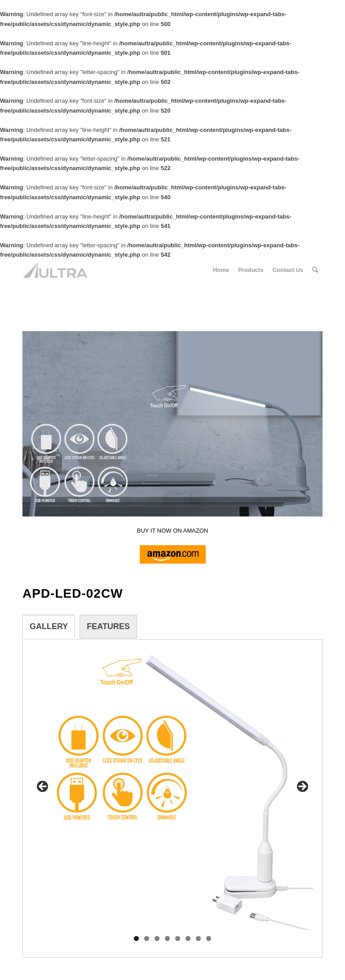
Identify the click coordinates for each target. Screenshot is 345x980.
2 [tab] (147, 938)
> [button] (302, 787)
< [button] (43, 787)
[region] (172, 790)
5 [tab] (178, 938)
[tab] (49, 627)
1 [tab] (136, 938)
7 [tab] (198, 938)
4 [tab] (167, 938)
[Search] (315, 270)
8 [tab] (209, 938)
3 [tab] (157, 938)
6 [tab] (188, 938)
